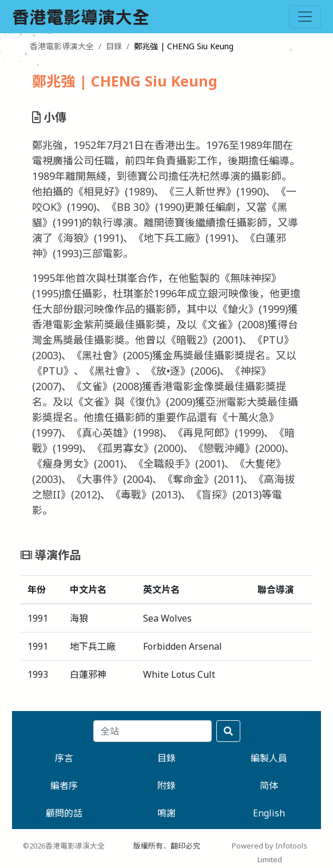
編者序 (64, 785)
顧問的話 (64, 813)
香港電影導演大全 (62, 46)
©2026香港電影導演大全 (64, 846)
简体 (269, 785)
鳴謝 (166, 813)
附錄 (166, 785)
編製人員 (269, 758)
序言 (64, 758)
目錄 (114, 46)
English (269, 813)
